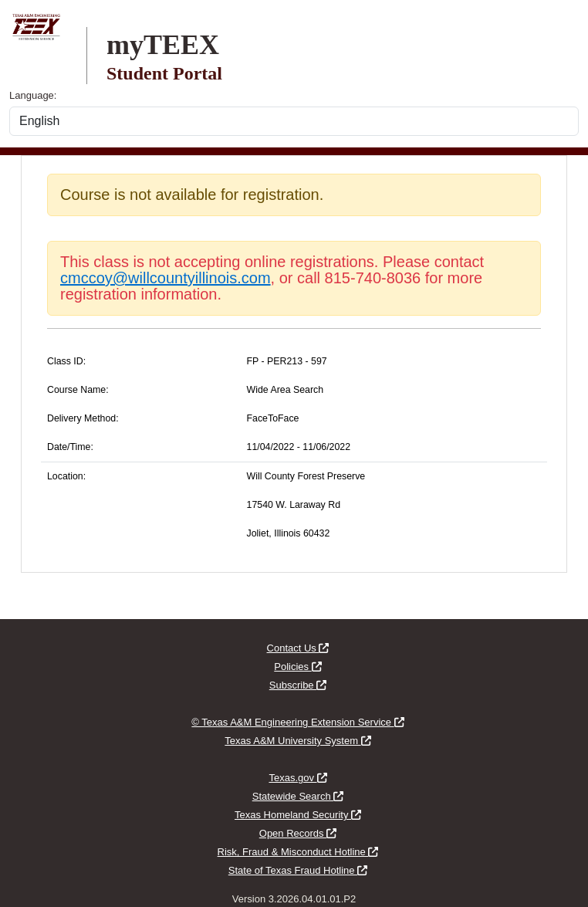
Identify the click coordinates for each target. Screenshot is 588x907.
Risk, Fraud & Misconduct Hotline (298, 852)
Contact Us (298, 648)
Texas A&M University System (297, 741)
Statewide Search (298, 796)
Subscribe (298, 685)
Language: (33, 95)
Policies (297, 667)
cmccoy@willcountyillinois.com (166, 278)
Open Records (298, 833)
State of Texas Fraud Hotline (298, 870)
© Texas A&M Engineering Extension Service (297, 722)
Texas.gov (297, 778)
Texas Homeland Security (298, 815)
